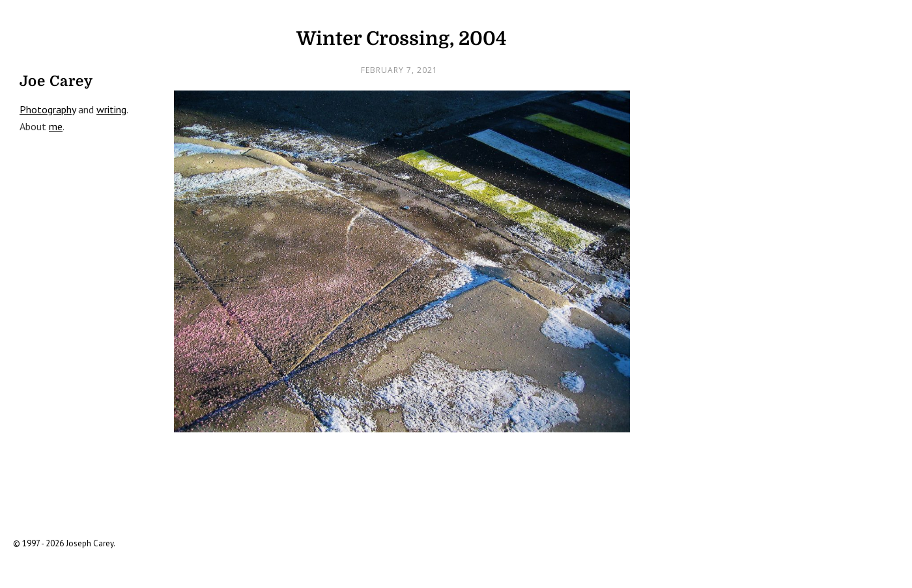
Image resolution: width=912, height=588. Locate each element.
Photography (48, 109)
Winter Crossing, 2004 (402, 39)
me (56, 126)
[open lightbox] (402, 261)
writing (111, 109)
